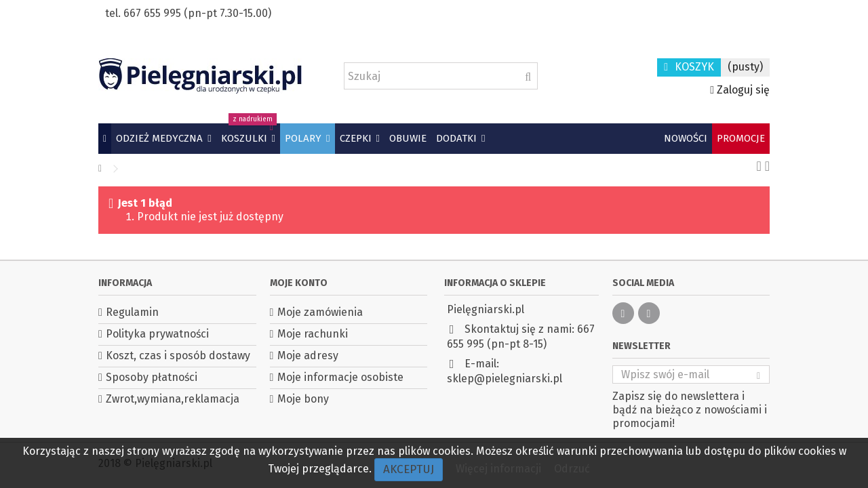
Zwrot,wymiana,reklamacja (173, 399)
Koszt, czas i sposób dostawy (178, 355)
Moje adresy (308, 355)
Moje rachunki (313, 334)
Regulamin (132, 312)
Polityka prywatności (157, 334)
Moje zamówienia (320, 312)
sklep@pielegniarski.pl (505, 379)
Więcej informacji (500, 469)
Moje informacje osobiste (340, 377)
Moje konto (299, 283)
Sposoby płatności (152, 377)
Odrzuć (572, 469)
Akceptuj (409, 469)
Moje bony (303, 399)
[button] (163, 139)
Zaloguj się (740, 90)
